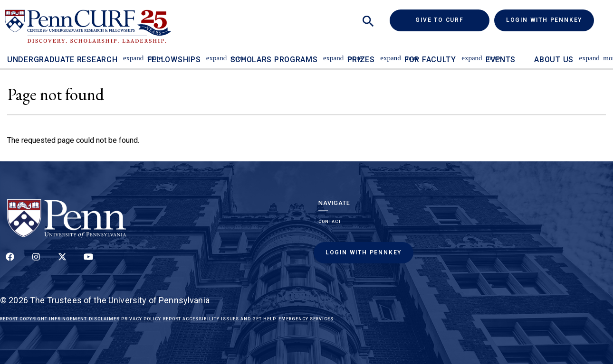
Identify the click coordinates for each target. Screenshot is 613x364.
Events (501, 60)
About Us (554, 60)
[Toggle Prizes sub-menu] (386, 53)
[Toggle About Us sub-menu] (585, 53)
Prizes (361, 60)
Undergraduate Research (62, 60)
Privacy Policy (141, 319)
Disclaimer (104, 319)
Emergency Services (306, 319)
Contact (330, 222)
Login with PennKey (544, 20)
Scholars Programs (274, 60)
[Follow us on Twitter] (62, 262)
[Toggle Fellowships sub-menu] (212, 53)
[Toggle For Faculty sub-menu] (467, 53)
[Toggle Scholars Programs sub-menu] (329, 53)
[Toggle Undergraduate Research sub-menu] (129, 53)
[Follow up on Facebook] (10, 262)
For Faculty (430, 60)
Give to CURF (452, 20)
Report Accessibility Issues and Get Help (220, 319)
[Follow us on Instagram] (36, 262)
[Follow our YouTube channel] (88, 262)
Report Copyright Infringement (43, 319)
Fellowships (174, 60)
